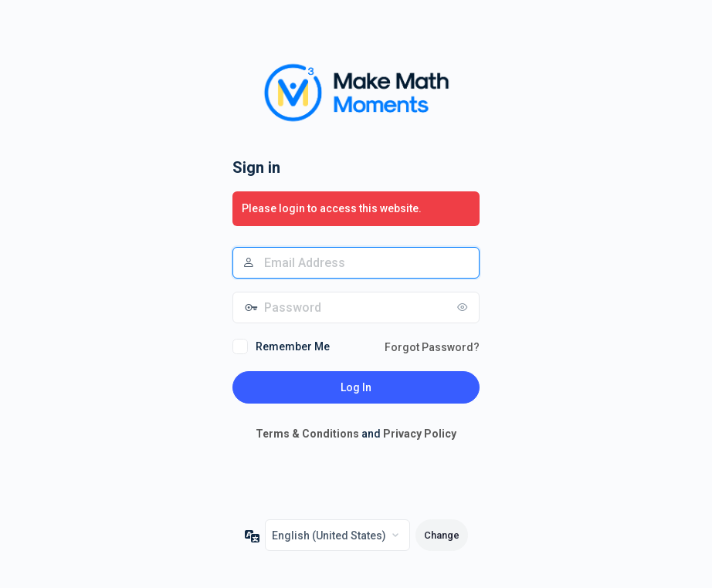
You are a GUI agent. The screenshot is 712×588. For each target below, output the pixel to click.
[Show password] (464, 307)
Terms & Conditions (307, 434)
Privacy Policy (420, 434)
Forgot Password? (432, 347)
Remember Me (293, 346)
